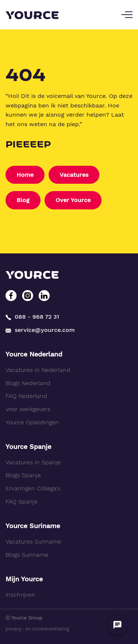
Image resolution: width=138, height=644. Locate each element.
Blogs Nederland (28, 383)
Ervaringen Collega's (33, 488)
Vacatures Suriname (33, 541)
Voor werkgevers (28, 409)
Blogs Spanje (23, 475)
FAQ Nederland (26, 396)
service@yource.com (40, 330)
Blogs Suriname (27, 555)
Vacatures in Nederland (38, 370)
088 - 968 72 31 (32, 317)
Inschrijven (20, 595)
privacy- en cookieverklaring (37, 629)
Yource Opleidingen (32, 422)
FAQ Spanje (22, 502)
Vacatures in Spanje (33, 462)
